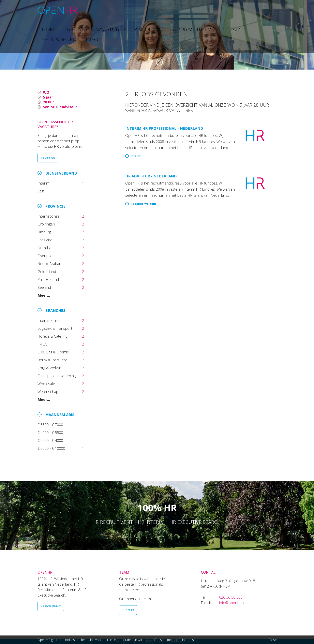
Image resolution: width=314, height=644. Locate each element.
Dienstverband (61, 173)
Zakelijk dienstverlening (57, 376)
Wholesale (47, 384)
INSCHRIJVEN (48, 158)
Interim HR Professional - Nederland (164, 128)
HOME (92, 10)
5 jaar (48, 97)
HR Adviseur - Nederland (151, 176)
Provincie (55, 206)
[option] (157, 35)
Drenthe (45, 248)
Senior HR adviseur (60, 107)
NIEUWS (111, 10)
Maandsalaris (60, 415)
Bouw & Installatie (53, 360)
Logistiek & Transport (55, 328)
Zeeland (45, 287)
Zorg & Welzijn (50, 368)
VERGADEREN (241, 10)
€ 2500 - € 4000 (51, 440)
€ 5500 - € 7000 (51, 425)
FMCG (43, 344)
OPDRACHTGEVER (192, 10)
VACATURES (134, 10)
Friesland (46, 240)
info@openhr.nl (232, 603)
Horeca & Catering (53, 336)
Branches (55, 310)
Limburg (45, 232)
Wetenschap (49, 392)
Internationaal (49, 216)
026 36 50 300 (231, 597)
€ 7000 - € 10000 (52, 448)
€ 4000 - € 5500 (51, 433)
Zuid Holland (49, 279)
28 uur (49, 102)
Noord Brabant (50, 264)
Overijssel (46, 256)
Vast (41, 191)
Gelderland (47, 272)
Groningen (47, 224)
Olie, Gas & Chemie (54, 352)
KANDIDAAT (160, 10)
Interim (44, 183)
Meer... (44, 295)
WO (46, 92)
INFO (263, 10)
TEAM (218, 10)
